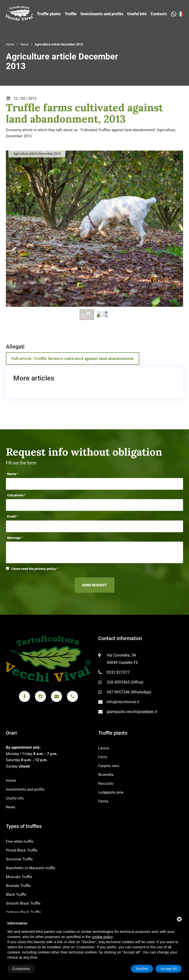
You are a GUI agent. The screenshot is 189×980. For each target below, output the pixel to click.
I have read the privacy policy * (35, 569)
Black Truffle (16, 895)
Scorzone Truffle (19, 859)
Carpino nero (109, 766)
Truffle (71, 14)
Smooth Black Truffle (23, 903)
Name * (13, 474)
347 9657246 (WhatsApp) (129, 692)
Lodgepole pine (111, 792)
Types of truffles (24, 826)
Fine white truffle (20, 841)
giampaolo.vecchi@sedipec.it (132, 712)
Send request (95, 585)
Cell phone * (16, 495)
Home (10, 44)
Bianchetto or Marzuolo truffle (31, 868)
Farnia (103, 801)
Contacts (159, 14)
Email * (12, 516)
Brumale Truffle (18, 886)
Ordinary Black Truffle (23, 912)
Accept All (169, 969)
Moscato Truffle (19, 877)
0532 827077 (118, 672)
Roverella (106, 775)
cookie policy (102, 937)
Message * (15, 538)
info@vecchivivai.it (123, 702)
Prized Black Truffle (22, 850)
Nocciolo (106, 784)
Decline (142, 969)
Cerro (103, 757)
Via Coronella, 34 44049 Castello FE (122, 659)
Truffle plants (49, 14)
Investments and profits (102, 14)
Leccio (104, 748)
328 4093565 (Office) (125, 682)
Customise (21, 969)
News (24, 44)
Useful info (137, 14)
